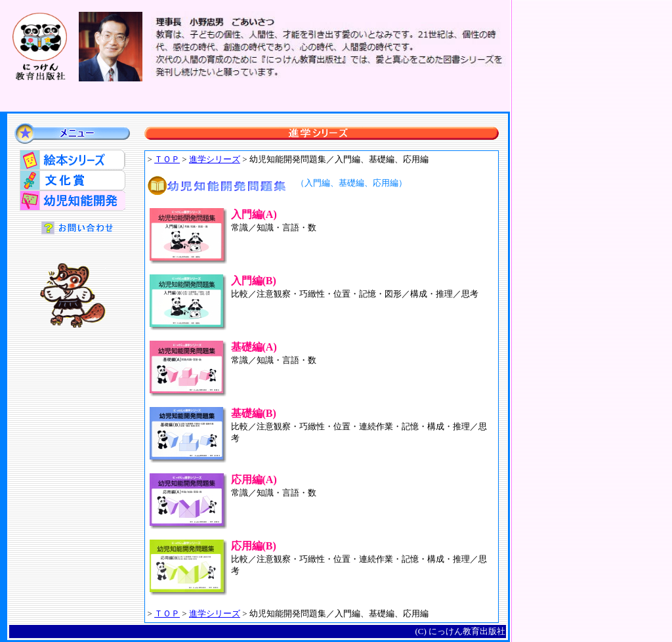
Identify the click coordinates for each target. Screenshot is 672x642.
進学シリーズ (215, 159)
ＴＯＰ (167, 159)
